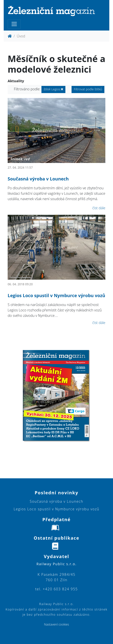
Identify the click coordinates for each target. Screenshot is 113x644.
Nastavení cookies (56, 624)
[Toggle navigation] (14, 24)
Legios (54, 89)
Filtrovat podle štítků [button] (88, 89)
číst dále (99, 208)
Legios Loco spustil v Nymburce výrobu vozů (56, 295)
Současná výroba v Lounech (38, 179)
